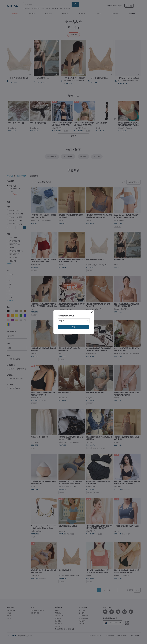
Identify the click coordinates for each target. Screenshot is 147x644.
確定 (74, 327)
